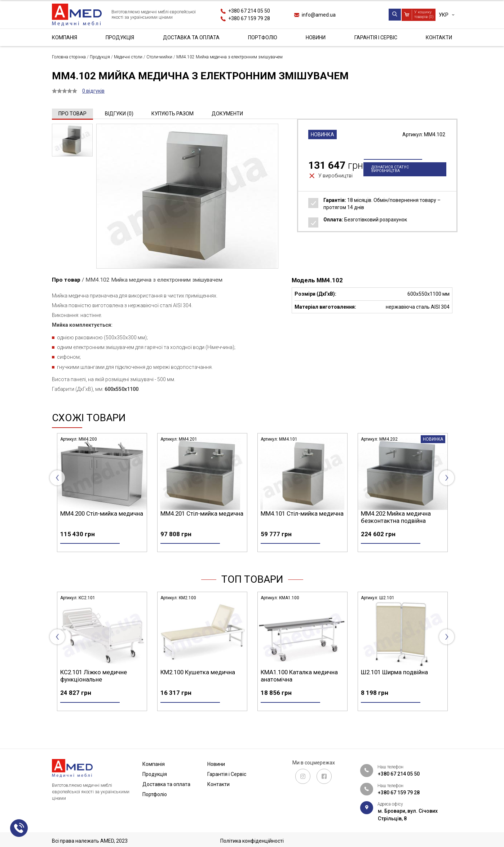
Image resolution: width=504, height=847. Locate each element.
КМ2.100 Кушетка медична (298, 685)
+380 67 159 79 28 (249, 18)
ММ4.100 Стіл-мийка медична (102, 513)
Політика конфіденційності (252, 841)
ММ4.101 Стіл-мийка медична (402, 513)
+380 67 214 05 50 (249, 11)
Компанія (65, 38)
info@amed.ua (319, 15)
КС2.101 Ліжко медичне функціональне (194, 688)
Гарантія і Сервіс (376, 38)
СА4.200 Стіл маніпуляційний (100, 685)
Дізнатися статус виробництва (390, 181)
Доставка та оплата (191, 38)
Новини (316, 38)
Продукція (120, 38)
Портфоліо (263, 38)
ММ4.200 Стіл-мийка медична (202, 513)
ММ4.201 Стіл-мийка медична (302, 513)
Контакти (439, 38)
